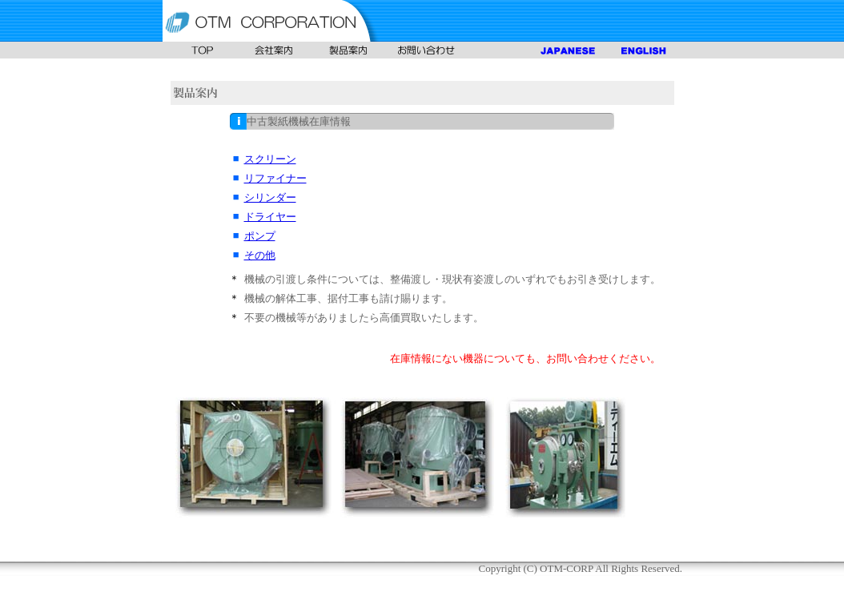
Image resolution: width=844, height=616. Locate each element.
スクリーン (270, 159)
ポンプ (260, 236)
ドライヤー (270, 217)
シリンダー (270, 197)
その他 (260, 255)
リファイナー (275, 178)
